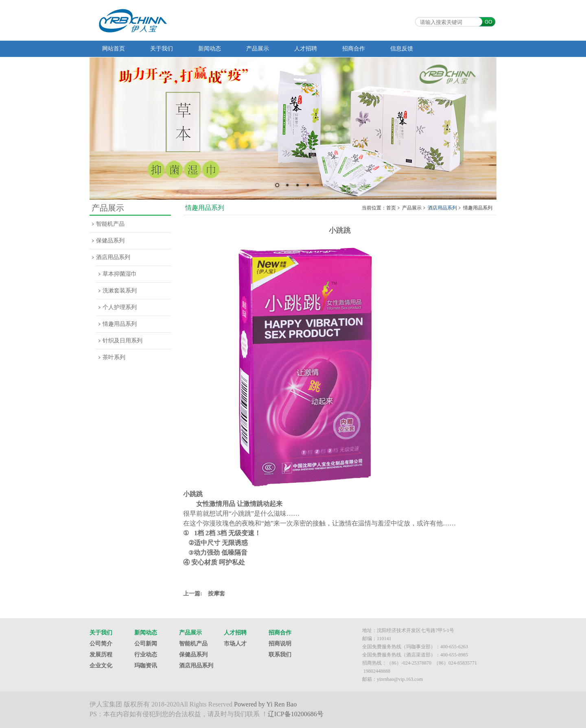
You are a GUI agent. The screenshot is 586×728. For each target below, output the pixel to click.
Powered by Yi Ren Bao (265, 704)
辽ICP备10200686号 (296, 714)
